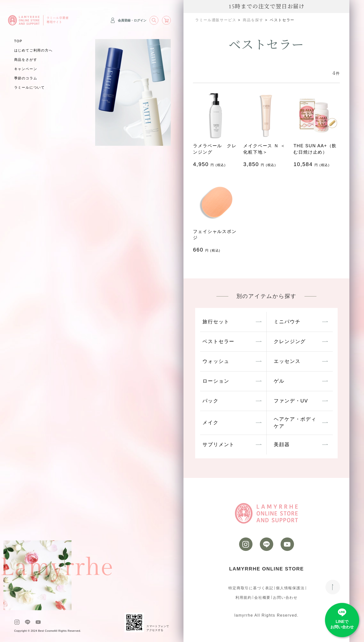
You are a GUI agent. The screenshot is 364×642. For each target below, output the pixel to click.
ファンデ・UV (291, 401)
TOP (18, 41)
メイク (210, 422)
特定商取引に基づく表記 (251, 588)
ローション (216, 381)
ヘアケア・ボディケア (295, 423)
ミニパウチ (287, 322)
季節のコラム (26, 78)
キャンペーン (26, 69)
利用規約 (244, 597)
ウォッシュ (216, 361)
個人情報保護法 (290, 588)
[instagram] (17, 622)
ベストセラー (218, 341)
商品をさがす (26, 60)
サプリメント (218, 444)
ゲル (279, 381)
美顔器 (282, 444)
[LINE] (27, 622)
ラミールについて (30, 87)
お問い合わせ (285, 597)
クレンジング (290, 341)
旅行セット (216, 322)
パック (210, 401)
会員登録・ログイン (128, 20)
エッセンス (287, 361)
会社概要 (262, 597)
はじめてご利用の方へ (33, 50)
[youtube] (38, 622)
